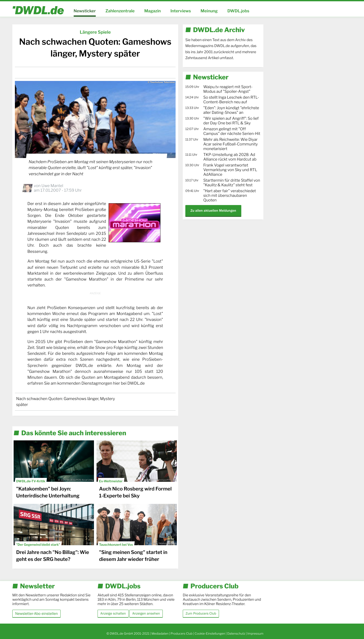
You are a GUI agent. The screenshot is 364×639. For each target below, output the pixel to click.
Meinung (209, 11)
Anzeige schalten (113, 614)
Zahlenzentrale (120, 11)
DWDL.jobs (238, 11)
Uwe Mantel (52, 186)
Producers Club (182, 633)
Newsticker (85, 11)
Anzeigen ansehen (146, 614)
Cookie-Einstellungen (210, 633)
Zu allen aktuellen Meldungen (213, 211)
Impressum (255, 633)
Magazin (152, 11)
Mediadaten (160, 633)
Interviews (181, 11)
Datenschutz (236, 633)
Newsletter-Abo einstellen (36, 613)
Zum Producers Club (201, 614)
